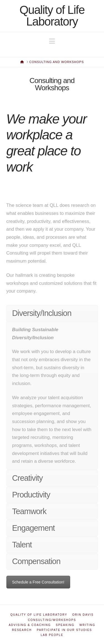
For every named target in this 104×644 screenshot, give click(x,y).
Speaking (65, 625)
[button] (52, 41)
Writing (87, 625)
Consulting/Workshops (52, 620)
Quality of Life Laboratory (52, 16)
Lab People (52, 635)
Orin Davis (83, 615)
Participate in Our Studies (64, 630)
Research (22, 630)
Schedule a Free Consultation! (38, 582)
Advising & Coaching (30, 625)
